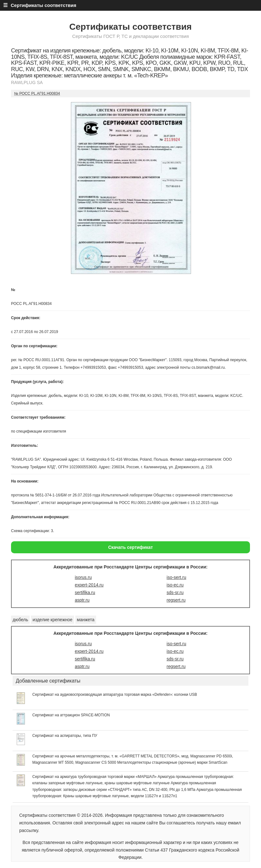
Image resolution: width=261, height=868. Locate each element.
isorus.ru (83, 577)
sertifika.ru (85, 592)
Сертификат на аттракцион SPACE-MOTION (71, 715)
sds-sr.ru (175, 592)
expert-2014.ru (89, 585)
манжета (86, 620)
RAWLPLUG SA (27, 82)
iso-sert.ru (177, 577)
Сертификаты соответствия (130, 27)
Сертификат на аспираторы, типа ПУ (65, 736)
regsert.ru (176, 600)
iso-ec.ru (175, 585)
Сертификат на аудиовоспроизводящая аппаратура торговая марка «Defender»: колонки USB (114, 695)
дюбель (20, 620)
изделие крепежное (52, 620)
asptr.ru (82, 600)
